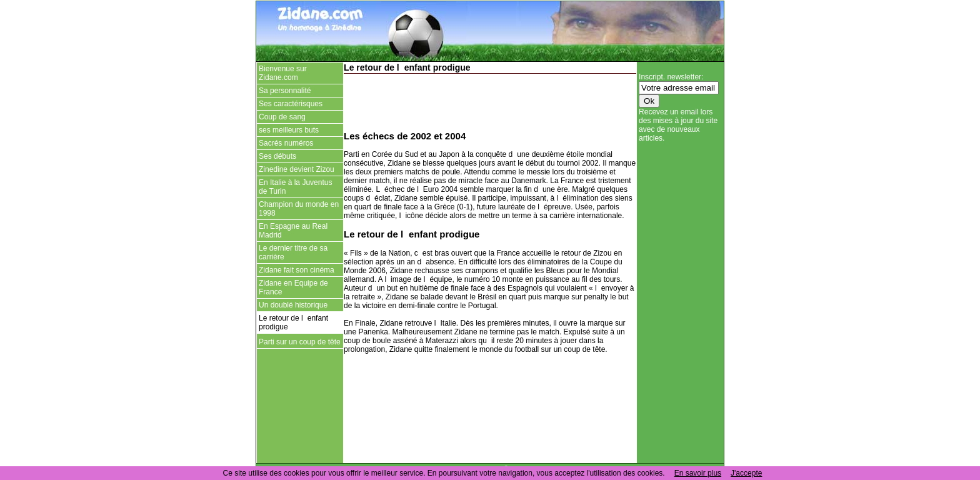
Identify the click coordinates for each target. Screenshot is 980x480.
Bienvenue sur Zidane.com (283, 73)
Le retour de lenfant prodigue (293, 322)
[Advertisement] (490, 101)
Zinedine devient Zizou (297, 169)
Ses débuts (277, 156)
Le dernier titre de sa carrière (293, 252)
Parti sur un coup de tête (300, 342)
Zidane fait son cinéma (297, 270)
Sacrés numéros (286, 143)
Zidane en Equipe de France (293, 287)
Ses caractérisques (291, 104)
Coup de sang (282, 117)
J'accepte (746, 473)
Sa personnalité (285, 91)
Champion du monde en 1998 (299, 209)
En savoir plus (698, 473)
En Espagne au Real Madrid (293, 231)
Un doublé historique (293, 305)
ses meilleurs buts (289, 130)
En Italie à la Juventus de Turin (295, 187)
